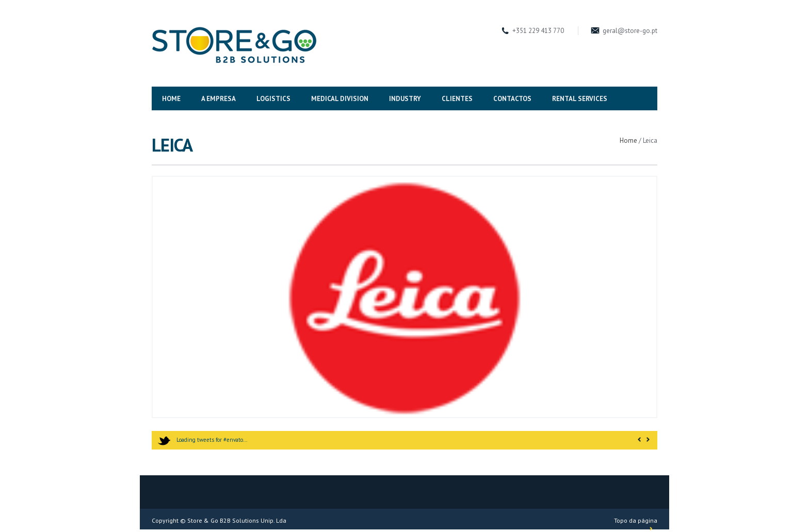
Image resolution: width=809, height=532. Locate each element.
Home (628, 140)
